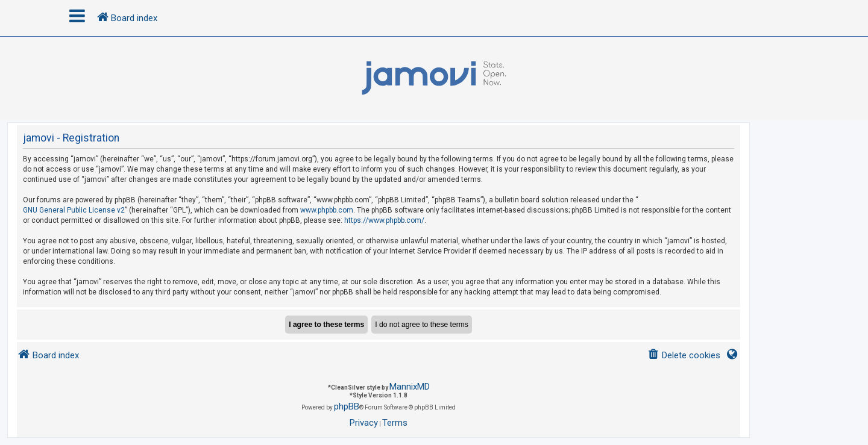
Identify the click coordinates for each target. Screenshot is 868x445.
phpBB (347, 406)
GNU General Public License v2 (74, 210)
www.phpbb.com (327, 210)
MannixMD (410, 387)
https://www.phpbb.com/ (384, 220)
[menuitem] (684, 356)
